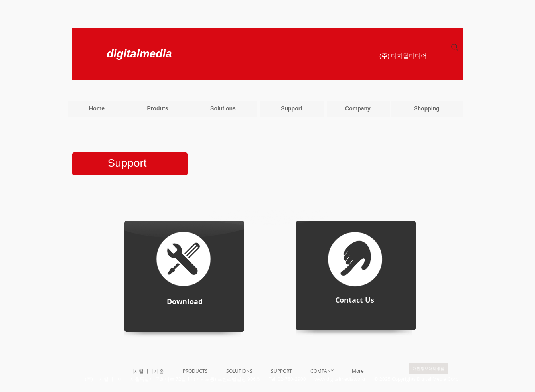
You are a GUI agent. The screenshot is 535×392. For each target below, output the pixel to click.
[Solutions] (223, 109)
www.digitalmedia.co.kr (340, 379)
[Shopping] (427, 109)
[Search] (455, 47)
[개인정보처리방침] (428, 368)
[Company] (358, 109)
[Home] (97, 109)
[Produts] (158, 109)
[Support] (292, 109)
